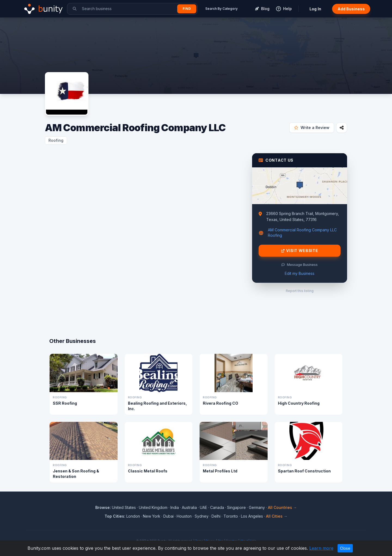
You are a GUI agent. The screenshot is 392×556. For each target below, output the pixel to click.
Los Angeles (252, 516)
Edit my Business (300, 273)
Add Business (351, 9)
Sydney (202, 516)
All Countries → (282, 507)
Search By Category (221, 9)
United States (124, 507)
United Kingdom (153, 507)
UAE (203, 507)
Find (187, 9)
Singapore (236, 507)
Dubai (169, 516)
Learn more (321, 548)
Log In (315, 9)
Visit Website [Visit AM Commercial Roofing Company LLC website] (300, 251)
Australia (189, 507)
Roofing (56, 140)
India (175, 507)
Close (345, 548)
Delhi (216, 516)
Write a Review (312, 128)
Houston (184, 516)
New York (152, 516)
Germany (257, 507)
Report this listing (300, 291)
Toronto (231, 516)
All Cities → (277, 516)
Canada (217, 507)
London (133, 516)
